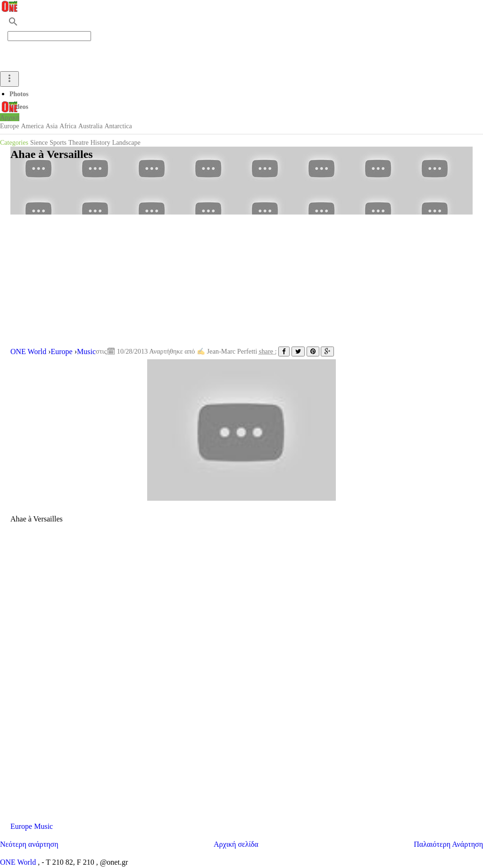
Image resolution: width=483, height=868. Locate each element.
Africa (68, 126)
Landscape (126, 143)
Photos (19, 94)
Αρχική (10, 118)
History (100, 143)
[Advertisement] (241, 281)
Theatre (79, 143)
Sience (39, 143)
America (32, 126)
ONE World (19, 862)
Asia (52, 126)
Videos (19, 107)
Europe (9, 126)
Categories (14, 143)
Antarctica (118, 126)
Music (43, 826)
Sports (58, 143)
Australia (90, 126)
